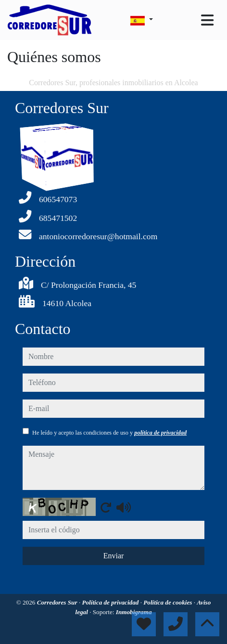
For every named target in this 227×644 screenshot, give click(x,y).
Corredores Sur (58, 602)
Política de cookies (168, 602)
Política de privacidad (111, 602)
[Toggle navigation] (207, 20)
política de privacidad (160, 433)
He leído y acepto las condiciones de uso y (109, 433)
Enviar (114, 556)
